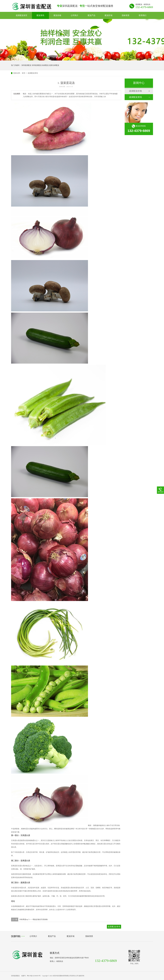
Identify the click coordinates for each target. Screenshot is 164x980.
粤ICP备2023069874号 (34, 976)
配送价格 (57, 15)
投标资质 (126, 15)
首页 (24, 73)
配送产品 (92, 15)
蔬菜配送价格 (136, 91)
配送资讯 (40, 15)
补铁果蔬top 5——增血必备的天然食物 (33, 919)
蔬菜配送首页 (22, 15)
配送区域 (109, 15)
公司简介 (74, 15)
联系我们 (143, 15)
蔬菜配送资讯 (33, 73)
